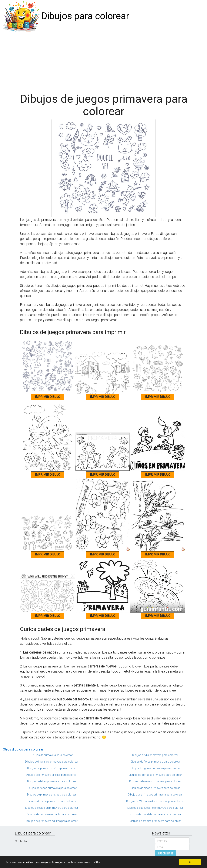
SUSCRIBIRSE (165, 854)
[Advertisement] (103, 61)
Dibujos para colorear (85, 16)
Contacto (21, 841)
